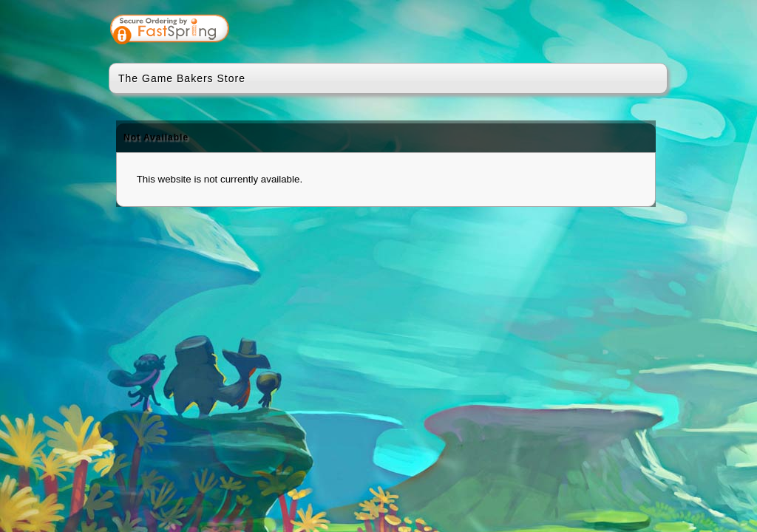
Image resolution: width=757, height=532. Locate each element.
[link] (598, 31)
